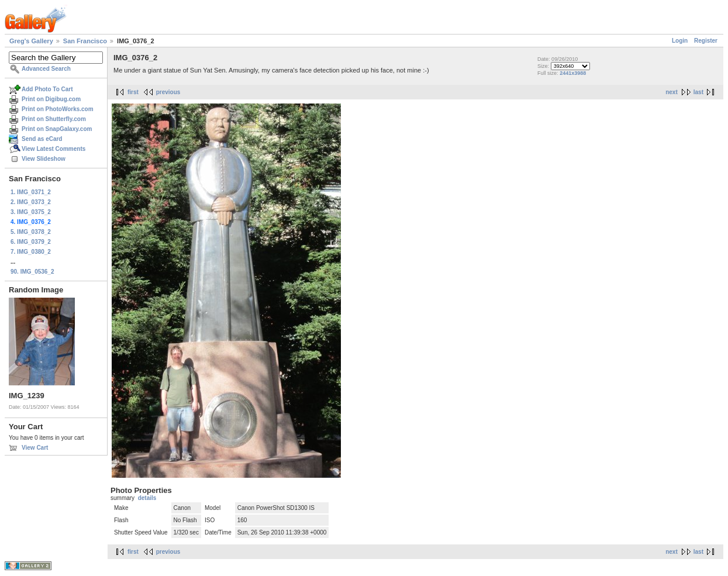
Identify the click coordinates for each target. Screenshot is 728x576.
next (672, 92)
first (133, 92)
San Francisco (85, 41)
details (147, 498)
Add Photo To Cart (47, 89)
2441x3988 (573, 73)
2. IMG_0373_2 (31, 202)
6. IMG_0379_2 (31, 242)
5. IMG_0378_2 (31, 232)
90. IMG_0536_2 (32, 272)
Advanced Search (46, 69)
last (698, 92)
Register (706, 41)
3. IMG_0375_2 (31, 212)
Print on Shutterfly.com (54, 119)
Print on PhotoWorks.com (58, 109)
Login (680, 41)
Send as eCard (42, 139)
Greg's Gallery (31, 41)
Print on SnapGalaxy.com (57, 129)
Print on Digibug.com (51, 99)
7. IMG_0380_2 (31, 252)
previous (168, 92)
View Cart (35, 448)
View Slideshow (44, 159)
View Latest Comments (54, 149)
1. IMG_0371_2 (31, 192)
